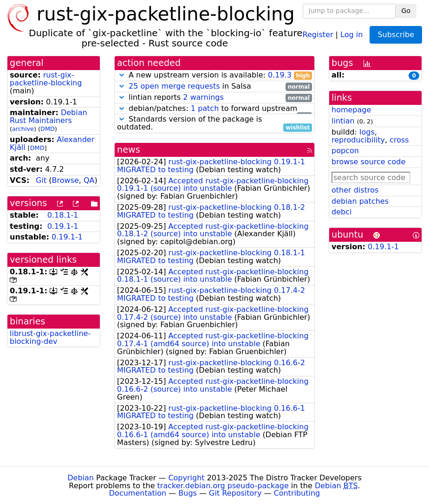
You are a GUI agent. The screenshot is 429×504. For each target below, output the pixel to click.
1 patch (205, 108)
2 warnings (203, 97)
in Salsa (214, 87)
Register (318, 34)
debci (341, 212)
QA (89, 180)
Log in (351, 34)
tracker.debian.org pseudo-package (223, 486)
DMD (48, 129)
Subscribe (396, 35)
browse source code (368, 162)
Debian (81, 478)
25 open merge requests (174, 86)
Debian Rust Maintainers (49, 116)
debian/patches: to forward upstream (214, 109)
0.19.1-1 (63, 226)
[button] (122, 75)
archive (23, 129)
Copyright (186, 478)
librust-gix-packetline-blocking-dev (50, 337)
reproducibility (358, 140)
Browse (65, 180)
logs (367, 132)
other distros (355, 190)
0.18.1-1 (63, 215)
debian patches (360, 201)
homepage (351, 110)
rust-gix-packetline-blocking (46, 79)
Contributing (297, 493)
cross (399, 140)
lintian (343, 121)
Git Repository (235, 493)
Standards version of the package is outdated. (214, 123)
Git (41, 180)
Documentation (138, 493)
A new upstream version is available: (214, 75)
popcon (345, 151)
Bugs (188, 493)
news (129, 150)
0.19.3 (280, 75)
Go (406, 11)
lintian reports (214, 98)
